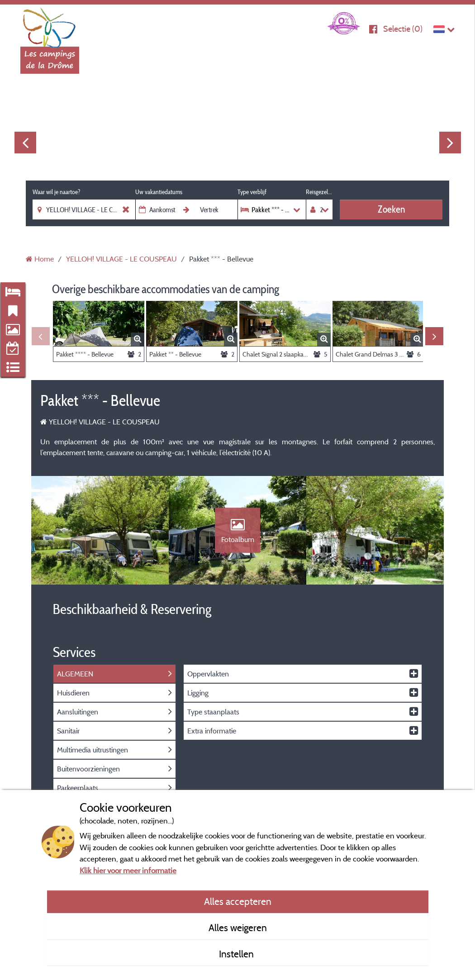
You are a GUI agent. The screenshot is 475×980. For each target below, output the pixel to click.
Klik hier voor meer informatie (128, 870)
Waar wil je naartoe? (56, 192)
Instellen (237, 954)
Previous (25, 143)
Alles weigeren (238, 928)
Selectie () (403, 29)
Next (450, 143)
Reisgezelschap (319, 192)
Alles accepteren (238, 901)
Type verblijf (252, 192)
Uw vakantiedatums (159, 192)
